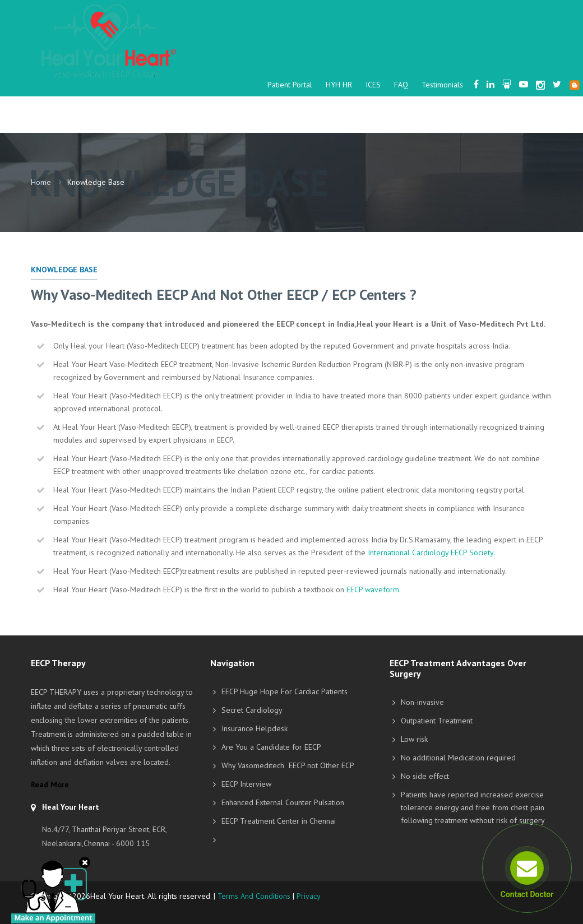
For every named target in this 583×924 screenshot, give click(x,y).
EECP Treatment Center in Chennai (279, 821)
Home (41, 182)
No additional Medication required (458, 758)
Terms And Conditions (254, 896)
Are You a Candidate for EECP (271, 747)
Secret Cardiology (252, 710)
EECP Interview (246, 784)
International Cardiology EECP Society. (431, 552)
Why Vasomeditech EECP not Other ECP (288, 765)
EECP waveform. (374, 589)
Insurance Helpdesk (255, 728)
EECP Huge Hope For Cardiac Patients (284, 691)
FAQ (401, 85)
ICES (373, 85)
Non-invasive (422, 702)
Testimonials (442, 85)
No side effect (425, 776)
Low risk (414, 739)
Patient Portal (290, 85)
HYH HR (339, 85)
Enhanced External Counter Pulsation (283, 802)
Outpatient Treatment (437, 721)
